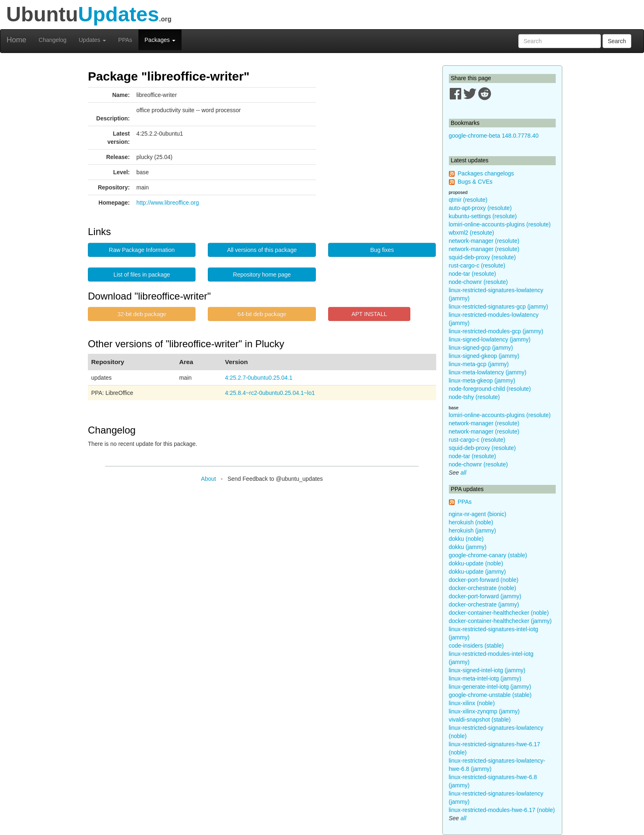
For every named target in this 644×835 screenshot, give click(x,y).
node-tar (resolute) (473, 274)
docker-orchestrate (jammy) (484, 604)
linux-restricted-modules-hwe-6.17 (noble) (502, 810)
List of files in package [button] (142, 274)
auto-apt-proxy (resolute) (480, 208)
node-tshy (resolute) (475, 397)
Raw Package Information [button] (142, 250)
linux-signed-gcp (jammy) (481, 348)
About (208, 479)
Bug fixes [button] (382, 250)
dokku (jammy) (468, 547)
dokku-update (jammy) (477, 572)
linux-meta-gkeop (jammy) (482, 381)
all (463, 473)
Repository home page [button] (262, 274)
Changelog (53, 40)
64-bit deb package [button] (262, 314)
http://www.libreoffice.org (168, 203)
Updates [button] (92, 40)
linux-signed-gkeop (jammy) (484, 356)
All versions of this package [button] (262, 250)
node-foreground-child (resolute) (490, 389)
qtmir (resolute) (468, 200)
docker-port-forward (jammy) (485, 596)
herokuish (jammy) (473, 531)
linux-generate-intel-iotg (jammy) (490, 687)
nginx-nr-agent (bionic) (478, 514)
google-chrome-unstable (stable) (490, 695)
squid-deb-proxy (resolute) (482, 257)
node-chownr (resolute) (478, 282)
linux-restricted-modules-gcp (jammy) (496, 331)
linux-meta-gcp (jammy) (479, 364)
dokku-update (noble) (476, 563)
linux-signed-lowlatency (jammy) (490, 339)
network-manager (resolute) (484, 241)
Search (617, 41)
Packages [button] (160, 40)
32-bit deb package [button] (142, 314)
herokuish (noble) (471, 522)
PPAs (125, 40)
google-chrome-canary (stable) (488, 555)
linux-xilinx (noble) (472, 703)
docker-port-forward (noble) (484, 580)
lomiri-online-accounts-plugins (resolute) (500, 224)
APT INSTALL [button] (369, 314)
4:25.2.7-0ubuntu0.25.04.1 (259, 378)
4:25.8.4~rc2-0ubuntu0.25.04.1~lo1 (270, 393)
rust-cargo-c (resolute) (477, 265)
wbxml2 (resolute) (471, 233)
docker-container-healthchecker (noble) (499, 613)
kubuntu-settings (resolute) (483, 216)
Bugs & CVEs (475, 182)
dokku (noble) (466, 539)
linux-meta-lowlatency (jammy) (488, 372)
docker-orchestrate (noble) (483, 588)
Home (16, 40)
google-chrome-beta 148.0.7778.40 (494, 136)
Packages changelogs (486, 173)
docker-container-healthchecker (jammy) (500, 621)
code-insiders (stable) (476, 646)
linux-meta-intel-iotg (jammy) (485, 678)
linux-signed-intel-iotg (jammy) (487, 670)
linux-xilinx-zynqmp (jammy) (484, 711)
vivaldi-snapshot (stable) (480, 720)
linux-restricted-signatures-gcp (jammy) (499, 307)
